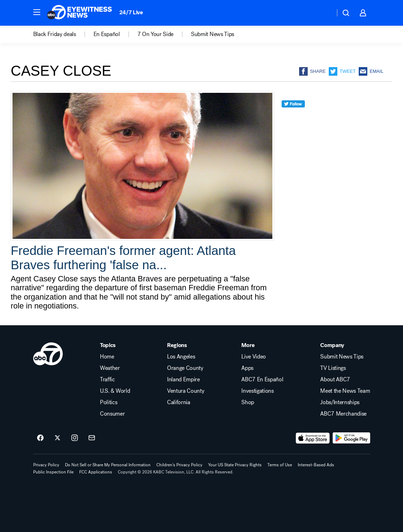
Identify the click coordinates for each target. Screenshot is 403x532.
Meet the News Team (345, 391)
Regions (177, 345)
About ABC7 (335, 380)
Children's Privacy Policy (179, 465)
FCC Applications (96, 472)
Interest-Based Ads (316, 465)
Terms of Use (280, 465)
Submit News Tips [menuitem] (213, 34)
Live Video (254, 357)
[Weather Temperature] (324, 13)
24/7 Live (131, 12)
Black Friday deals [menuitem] (55, 34)
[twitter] (293, 117)
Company (332, 345)
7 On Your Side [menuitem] (156, 34)
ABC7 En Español (262, 380)
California (179, 402)
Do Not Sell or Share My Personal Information (108, 465)
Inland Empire (183, 380)
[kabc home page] (48, 354)
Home (107, 357)
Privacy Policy (46, 465)
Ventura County (186, 391)
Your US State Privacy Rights (235, 465)
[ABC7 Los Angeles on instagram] (75, 438)
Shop (248, 402)
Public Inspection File (53, 472)
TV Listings (333, 368)
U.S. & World (115, 391)
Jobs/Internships (340, 402)
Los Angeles (181, 357)
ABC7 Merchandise (343, 414)
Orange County (185, 368)
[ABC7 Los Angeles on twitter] (57, 438)
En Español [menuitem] (107, 34)
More (248, 345)
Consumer (112, 414)
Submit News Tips (342, 357)
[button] (37, 12)
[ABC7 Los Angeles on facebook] (40, 438)
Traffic (107, 380)
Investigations (258, 391)
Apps (247, 368)
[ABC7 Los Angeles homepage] (80, 13)
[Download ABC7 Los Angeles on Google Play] (351, 438)
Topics (108, 345)
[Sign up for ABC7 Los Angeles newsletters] (92, 438)
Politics (109, 402)
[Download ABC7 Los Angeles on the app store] (313, 438)
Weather (110, 368)
